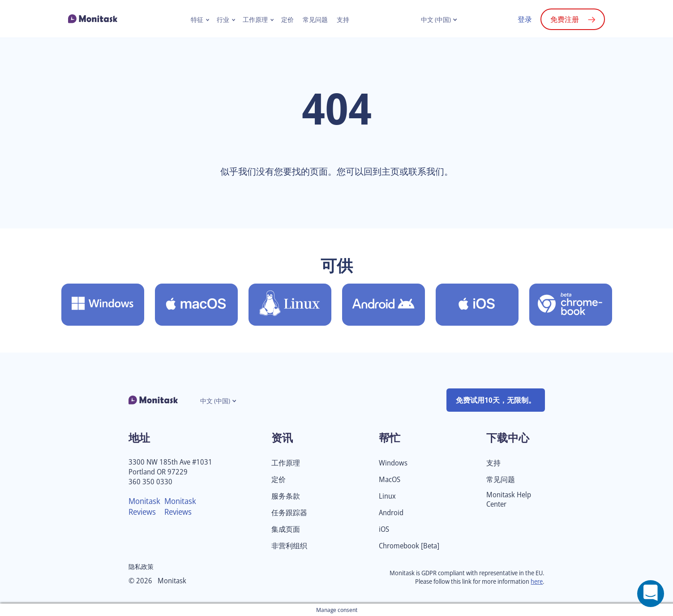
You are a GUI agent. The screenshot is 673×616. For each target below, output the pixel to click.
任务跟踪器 (289, 513)
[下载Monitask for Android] (384, 305)
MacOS (390, 480)
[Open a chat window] (651, 594)
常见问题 (315, 20)
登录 (525, 19)
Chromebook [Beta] (409, 546)
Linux (387, 496)
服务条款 (286, 496)
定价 (287, 20)
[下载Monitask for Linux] (290, 305)
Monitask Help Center (509, 500)
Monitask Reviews (144, 506)
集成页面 (286, 529)
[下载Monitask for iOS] (477, 305)
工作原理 (255, 20)
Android (391, 513)
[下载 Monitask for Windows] (103, 305)
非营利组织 (289, 546)
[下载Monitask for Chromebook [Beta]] (571, 305)
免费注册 (565, 19)
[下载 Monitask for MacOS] (196, 305)
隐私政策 (141, 566)
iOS (384, 529)
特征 (197, 20)
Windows (393, 463)
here (537, 581)
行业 (223, 20)
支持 (343, 20)
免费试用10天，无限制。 (496, 400)
